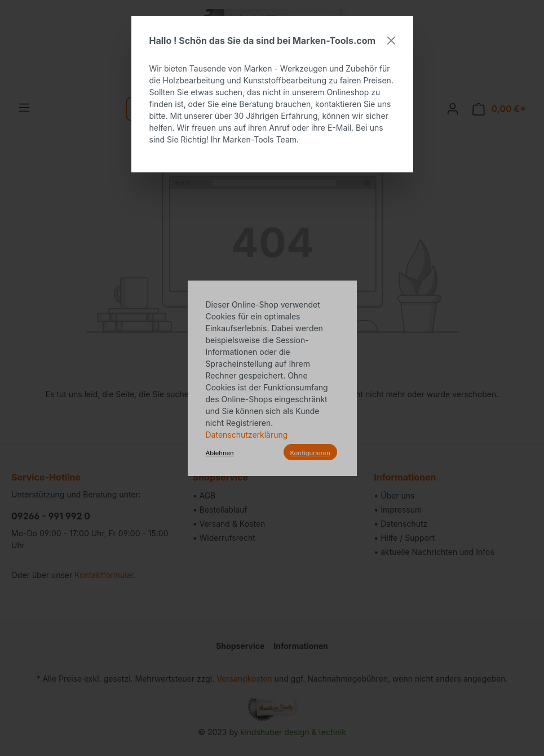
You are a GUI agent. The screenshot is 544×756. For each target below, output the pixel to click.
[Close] (391, 41)
